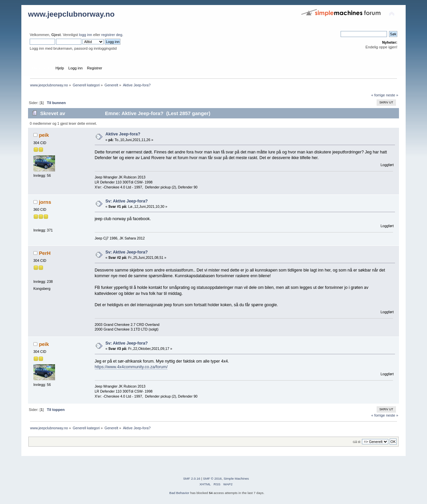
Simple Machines (236, 478)
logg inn (86, 35)
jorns (45, 202)
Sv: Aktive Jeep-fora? (127, 201)
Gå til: (357, 442)
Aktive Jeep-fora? (123, 134)
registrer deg (112, 35)
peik (44, 135)
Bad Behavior (179, 493)
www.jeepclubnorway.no (71, 14)
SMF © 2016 (212, 478)
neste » (392, 95)
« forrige (378, 95)
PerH (45, 253)
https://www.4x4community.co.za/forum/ (131, 367)
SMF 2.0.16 (192, 478)
